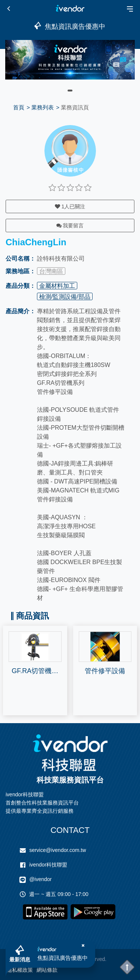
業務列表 (43, 107)
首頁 (19, 107)
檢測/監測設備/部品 (65, 297)
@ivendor (40, 879)
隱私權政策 (20, 970)
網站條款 (47, 970)
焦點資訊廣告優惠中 (63, 958)
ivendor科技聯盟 (48, 865)
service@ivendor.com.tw (57, 850)
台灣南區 (51, 271)
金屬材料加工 (57, 286)
